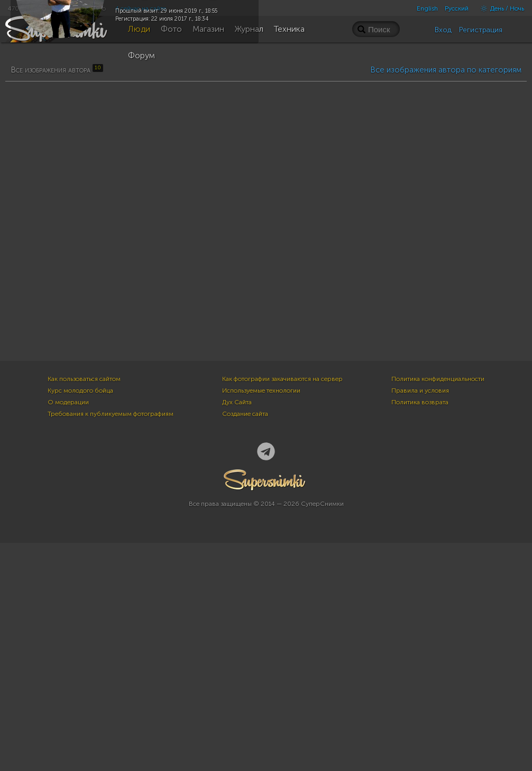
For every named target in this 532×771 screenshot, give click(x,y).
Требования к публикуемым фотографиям (111, 642)
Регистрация (481, 30)
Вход (443, 30)
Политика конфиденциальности (438, 607)
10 (124, 260)
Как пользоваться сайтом (84, 607)
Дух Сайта (237, 630)
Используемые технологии (261, 619)
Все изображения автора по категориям (446, 334)
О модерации (68, 630)
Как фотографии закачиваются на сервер (282, 607)
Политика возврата (420, 630)
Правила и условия (420, 619)
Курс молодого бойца (80, 619)
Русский (457, 8)
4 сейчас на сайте (141, 8)
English (427, 8)
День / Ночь (500, 8)
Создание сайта (245, 642)
